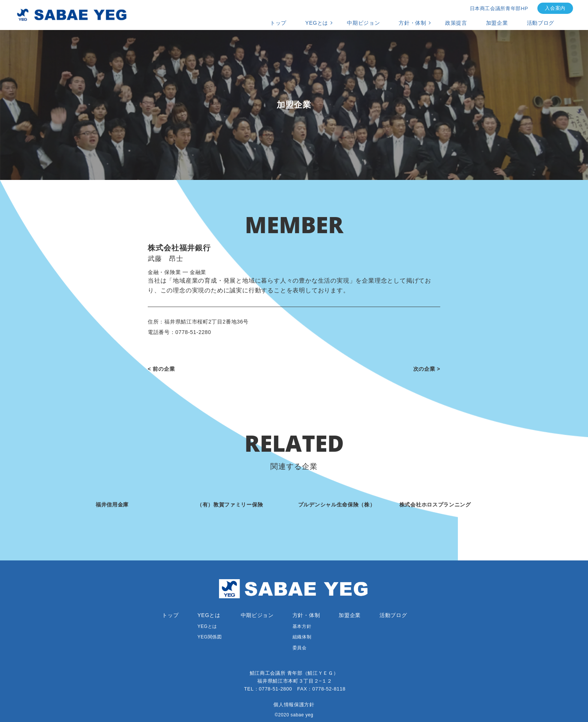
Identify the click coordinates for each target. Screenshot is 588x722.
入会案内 (555, 8)
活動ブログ (541, 23)
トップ (278, 23)
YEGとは (317, 23)
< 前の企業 (161, 369)
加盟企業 (497, 23)
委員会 (300, 648)
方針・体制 (412, 23)
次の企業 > (427, 369)
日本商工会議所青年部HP (499, 8)
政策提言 (456, 23)
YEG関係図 (210, 637)
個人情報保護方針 (294, 705)
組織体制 (302, 637)
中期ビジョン (363, 23)
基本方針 (302, 626)
